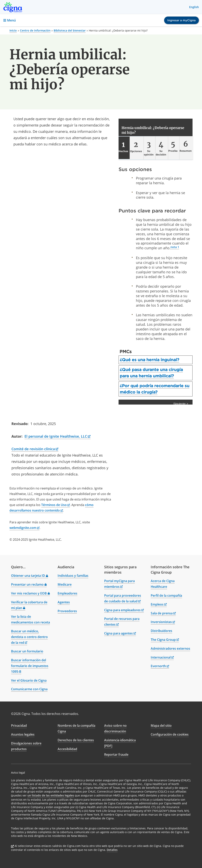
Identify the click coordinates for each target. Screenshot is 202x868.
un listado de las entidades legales (51, 795)
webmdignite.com (24, 528)
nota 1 (175, 247)
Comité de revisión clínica (35, 449)
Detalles (112, 850)
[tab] (124, 148)
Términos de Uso (56, 505)
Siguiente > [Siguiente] (181, 404)
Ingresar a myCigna (181, 20)
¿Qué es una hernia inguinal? (149, 360)
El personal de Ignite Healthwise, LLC (58, 436)
